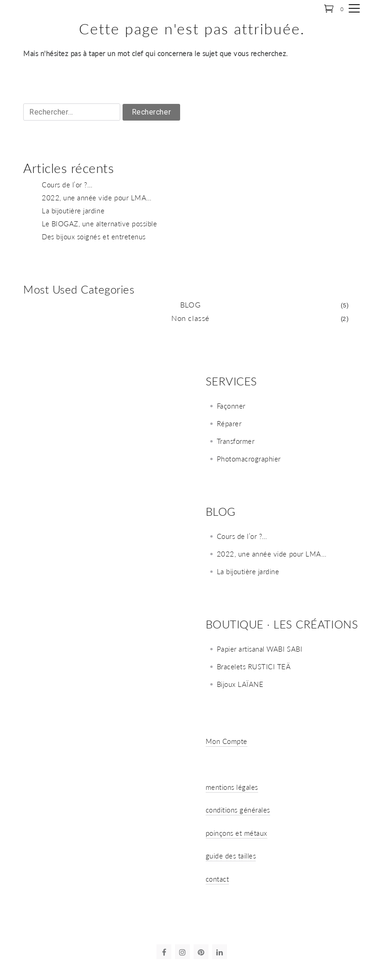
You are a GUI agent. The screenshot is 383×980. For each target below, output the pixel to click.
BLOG (190, 304)
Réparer (229, 423)
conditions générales (238, 810)
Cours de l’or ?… (67, 185)
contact (217, 879)
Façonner (231, 406)
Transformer (236, 441)
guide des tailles (231, 856)
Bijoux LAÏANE (240, 684)
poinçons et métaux (237, 833)
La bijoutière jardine (73, 211)
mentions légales (232, 787)
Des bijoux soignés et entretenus (94, 237)
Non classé (190, 318)
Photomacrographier (249, 459)
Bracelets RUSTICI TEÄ (254, 666)
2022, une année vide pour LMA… (97, 198)
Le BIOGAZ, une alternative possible (99, 224)
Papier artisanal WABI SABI (260, 649)
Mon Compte (227, 741)
